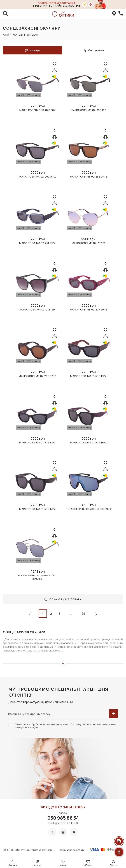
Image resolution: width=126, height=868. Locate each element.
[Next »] (96, 614)
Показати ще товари (63, 599)
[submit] (113, 714)
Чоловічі (19, 35)
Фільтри (32, 50)
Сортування (94, 50)
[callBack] (121, 14)
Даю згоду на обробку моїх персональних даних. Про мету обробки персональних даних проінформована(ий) (65, 726)
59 (83, 614)
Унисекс (32, 35)
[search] (5, 14)
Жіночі (7, 35)
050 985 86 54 (63, 818)
